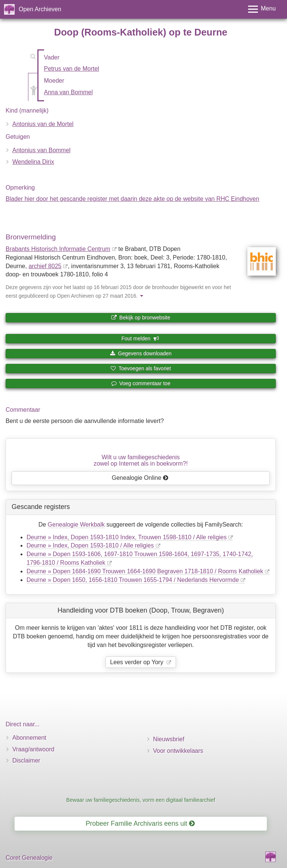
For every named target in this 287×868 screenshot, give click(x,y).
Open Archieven (40, 9)
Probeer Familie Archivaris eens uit (140, 823)
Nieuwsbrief (169, 739)
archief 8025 (45, 266)
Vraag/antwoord (33, 749)
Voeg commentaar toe (141, 383)
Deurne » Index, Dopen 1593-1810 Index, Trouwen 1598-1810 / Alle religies (126, 537)
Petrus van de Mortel (72, 69)
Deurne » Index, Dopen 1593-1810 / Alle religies (90, 545)
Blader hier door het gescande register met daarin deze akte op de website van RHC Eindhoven (132, 199)
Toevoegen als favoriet (141, 368)
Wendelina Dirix (33, 162)
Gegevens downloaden (141, 353)
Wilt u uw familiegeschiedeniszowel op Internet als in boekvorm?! (141, 461)
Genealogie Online (140, 478)
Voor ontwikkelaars (178, 751)
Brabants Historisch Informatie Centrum (58, 249)
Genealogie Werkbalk (76, 525)
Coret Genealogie (29, 858)
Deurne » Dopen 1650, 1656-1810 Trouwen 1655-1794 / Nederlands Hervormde (133, 580)
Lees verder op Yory (138, 662)
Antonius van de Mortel (43, 124)
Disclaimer (26, 760)
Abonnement (29, 738)
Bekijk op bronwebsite (141, 318)
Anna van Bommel (69, 92)
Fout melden (140, 338)
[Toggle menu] (262, 9)
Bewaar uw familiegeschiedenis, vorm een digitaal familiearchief (141, 800)
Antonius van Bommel (41, 150)
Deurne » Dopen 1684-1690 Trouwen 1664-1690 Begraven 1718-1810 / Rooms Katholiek (145, 571)
